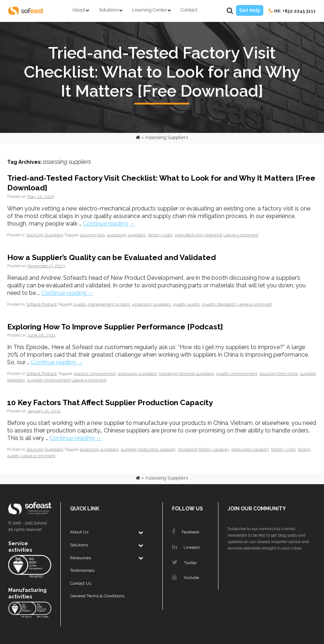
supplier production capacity (148, 449)
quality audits (187, 304)
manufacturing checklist (198, 235)
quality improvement (237, 374)
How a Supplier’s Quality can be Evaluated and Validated (112, 257)
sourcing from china (279, 374)
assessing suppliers (126, 235)
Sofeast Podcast (41, 304)
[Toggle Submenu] (140, 532)
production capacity (250, 449)
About (79, 10)
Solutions (109, 10)
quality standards (219, 304)
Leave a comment (241, 235)
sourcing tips (92, 235)
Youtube (186, 578)
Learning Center (150, 10)
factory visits (160, 235)
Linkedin (186, 548)
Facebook (186, 532)
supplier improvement (49, 380)
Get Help (250, 10)
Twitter (184, 563)
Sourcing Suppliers (45, 235)
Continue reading (109, 224)
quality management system (102, 304)
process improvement (94, 374)
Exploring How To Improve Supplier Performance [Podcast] (115, 327)
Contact (189, 10)
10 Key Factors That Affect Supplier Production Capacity (110, 402)
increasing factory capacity (203, 449)
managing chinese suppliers (186, 374)
